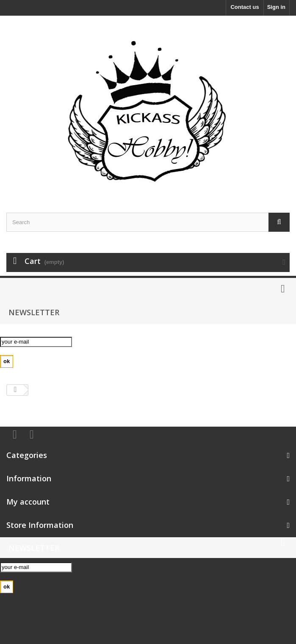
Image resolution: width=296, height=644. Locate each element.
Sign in (276, 7)
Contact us (245, 7)
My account (28, 502)
